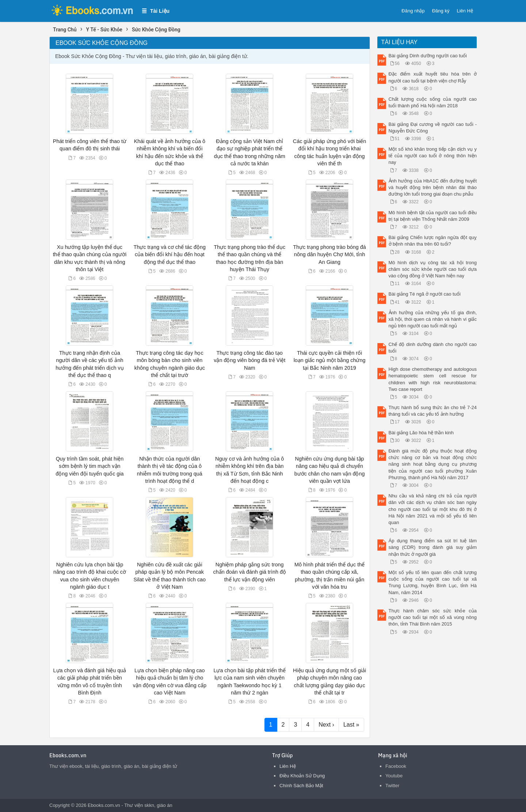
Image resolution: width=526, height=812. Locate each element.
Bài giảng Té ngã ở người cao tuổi (425, 294)
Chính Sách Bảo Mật (301, 786)
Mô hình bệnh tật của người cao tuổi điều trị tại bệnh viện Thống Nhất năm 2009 (433, 216)
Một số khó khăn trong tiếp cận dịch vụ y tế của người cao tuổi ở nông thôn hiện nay (433, 156)
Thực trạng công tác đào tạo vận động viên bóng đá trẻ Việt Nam (249, 360)
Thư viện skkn (139, 805)
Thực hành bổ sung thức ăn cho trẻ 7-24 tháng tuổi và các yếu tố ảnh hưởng (433, 411)
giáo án (165, 805)
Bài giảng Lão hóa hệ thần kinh (421, 433)
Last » (351, 725)
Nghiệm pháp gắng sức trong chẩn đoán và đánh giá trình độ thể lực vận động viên (249, 572)
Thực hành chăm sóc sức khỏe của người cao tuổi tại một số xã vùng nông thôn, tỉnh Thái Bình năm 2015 (433, 617)
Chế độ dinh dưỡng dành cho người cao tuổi (433, 348)
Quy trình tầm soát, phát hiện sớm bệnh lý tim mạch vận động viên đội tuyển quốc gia (89, 466)
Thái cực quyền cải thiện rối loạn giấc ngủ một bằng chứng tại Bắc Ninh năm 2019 (330, 360)
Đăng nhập (413, 11)
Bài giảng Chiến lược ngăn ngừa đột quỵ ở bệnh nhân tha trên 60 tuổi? (433, 241)
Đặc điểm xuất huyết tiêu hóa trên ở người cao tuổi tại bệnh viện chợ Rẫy (433, 77)
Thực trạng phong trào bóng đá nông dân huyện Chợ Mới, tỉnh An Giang (329, 254)
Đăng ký (441, 11)
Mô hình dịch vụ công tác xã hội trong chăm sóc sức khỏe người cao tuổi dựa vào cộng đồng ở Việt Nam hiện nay (433, 269)
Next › (326, 725)
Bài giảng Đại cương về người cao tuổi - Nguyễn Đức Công (433, 128)
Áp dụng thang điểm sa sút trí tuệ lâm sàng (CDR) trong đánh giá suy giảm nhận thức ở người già (433, 547)
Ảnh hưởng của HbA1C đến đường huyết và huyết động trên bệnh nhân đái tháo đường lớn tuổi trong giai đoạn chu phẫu (433, 187)
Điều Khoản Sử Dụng (302, 776)
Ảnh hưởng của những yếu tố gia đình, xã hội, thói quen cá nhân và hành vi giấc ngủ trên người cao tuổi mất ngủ (433, 319)
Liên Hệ (465, 11)
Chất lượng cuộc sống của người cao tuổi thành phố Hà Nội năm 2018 (433, 102)
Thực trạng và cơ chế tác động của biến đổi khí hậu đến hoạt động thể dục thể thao (170, 254)
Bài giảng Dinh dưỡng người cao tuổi (428, 56)
